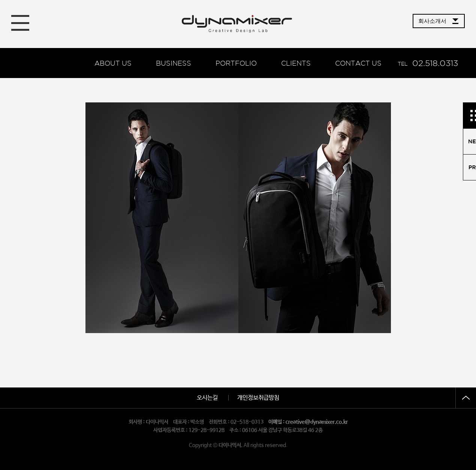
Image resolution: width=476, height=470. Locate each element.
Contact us (358, 63)
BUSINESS (174, 63)
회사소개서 (432, 21)
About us (113, 63)
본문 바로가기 (0, 0)
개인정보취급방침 (258, 398)
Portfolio (236, 63)
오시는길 (207, 398)
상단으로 (466, 398)
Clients (296, 63)
